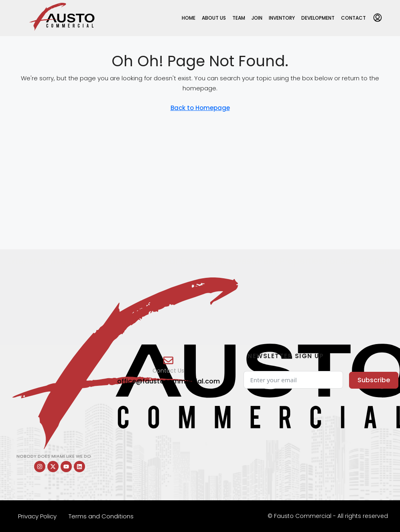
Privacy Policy (37, 516)
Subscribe (374, 380)
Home (189, 18)
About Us (214, 18)
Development (318, 18)
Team (239, 18)
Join (257, 18)
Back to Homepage (200, 108)
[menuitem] (378, 18)
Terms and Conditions (101, 516)
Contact (353, 18)
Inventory (282, 18)
